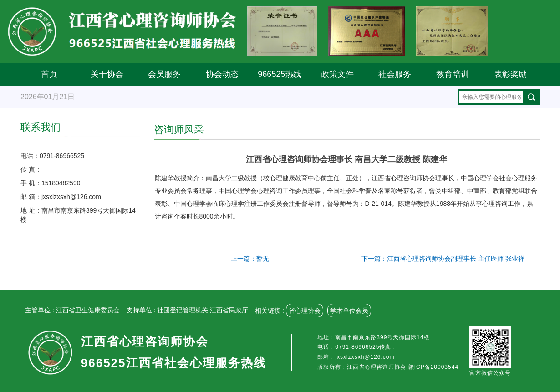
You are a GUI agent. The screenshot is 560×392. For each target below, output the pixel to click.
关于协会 (107, 74)
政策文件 (337, 74)
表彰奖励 (510, 74)
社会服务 (395, 74)
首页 (49, 74)
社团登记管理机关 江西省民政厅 (203, 310)
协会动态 (222, 74)
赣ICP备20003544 (433, 367)
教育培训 (453, 74)
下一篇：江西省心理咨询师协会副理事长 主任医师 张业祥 (443, 259)
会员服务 (164, 74)
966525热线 (280, 74)
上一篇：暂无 (250, 259)
